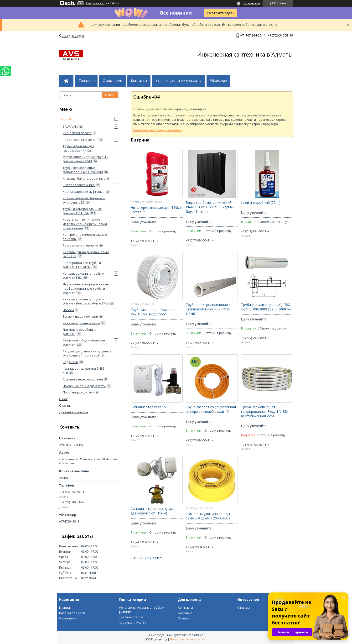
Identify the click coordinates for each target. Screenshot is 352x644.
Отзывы (65, 405)
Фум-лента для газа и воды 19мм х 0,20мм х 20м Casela (208, 516)
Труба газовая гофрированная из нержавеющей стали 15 (211, 409)
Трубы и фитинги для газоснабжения (78, 148)
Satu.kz (198, 635)
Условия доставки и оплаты (179, 81)
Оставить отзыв (72, 35)
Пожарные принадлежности (84, 386)
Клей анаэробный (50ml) (261, 203)
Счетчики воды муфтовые (83, 379)
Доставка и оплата (74, 412)
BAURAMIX (70, 126)
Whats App (218, 81)
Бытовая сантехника (79, 185)
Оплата (184, 618)
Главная (65, 607)
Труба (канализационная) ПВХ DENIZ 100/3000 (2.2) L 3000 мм (266, 307)
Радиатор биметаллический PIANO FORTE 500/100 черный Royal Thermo (210, 207)
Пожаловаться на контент (188, 639)
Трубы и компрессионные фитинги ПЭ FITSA (82, 211)
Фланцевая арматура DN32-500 (84, 371)
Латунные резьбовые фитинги (80, 332)
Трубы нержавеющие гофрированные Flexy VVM (83, 170)
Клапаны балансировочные (84, 178)
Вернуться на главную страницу (158, 130)
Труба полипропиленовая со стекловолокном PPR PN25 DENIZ (209, 309)
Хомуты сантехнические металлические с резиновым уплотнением (85, 224)
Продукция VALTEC (132, 623)
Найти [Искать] (110, 95)
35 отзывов (251, 3)
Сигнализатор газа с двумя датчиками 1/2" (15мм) (153, 511)
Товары (85, 81)
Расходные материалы (80, 245)
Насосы (68, 310)
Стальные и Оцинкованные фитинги (84, 342)
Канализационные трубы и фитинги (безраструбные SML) (86, 301)
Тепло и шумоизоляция (80, 316)
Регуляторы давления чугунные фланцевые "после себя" (87, 353)
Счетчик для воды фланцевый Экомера (86, 254)
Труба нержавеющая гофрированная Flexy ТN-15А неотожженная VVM (265, 412)
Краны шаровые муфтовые (84, 192)
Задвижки (70, 362)
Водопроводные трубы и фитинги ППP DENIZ (82, 265)
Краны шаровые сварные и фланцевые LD (84, 200)
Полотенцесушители (79, 392)
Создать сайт (95, 3)
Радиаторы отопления (80, 140)
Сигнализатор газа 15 (148, 407)
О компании (112, 81)
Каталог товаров (72, 613)
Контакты (139, 81)
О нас (63, 399)
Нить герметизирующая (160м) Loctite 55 (156, 210)
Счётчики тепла (131, 617)
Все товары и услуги (145, 558)
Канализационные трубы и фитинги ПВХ (83, 276)
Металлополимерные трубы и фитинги (141, 610)
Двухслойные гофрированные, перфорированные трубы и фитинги (86, 288)
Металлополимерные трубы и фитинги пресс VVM (86, 159)
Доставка (185, 613)
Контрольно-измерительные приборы (85, 237)
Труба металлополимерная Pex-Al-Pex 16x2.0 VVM (153, 312)
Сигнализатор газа (77, 133)
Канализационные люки (81, 323)
